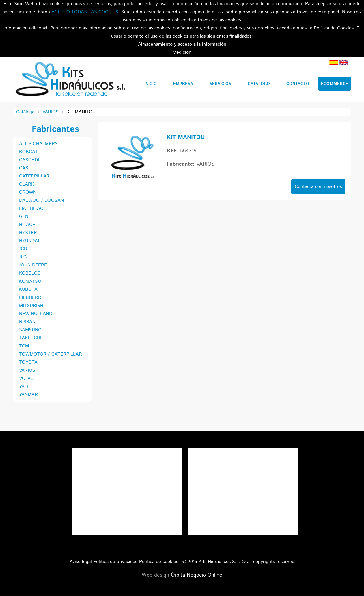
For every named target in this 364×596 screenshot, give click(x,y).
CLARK (27, 184)
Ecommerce (335, 84)
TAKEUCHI (30, 338)
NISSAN (27, 322)
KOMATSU (30, 281)
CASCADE (30, 160)
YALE (25, 387)
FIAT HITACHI (33, 209)
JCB (23, 249)
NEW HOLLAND (36, 314)
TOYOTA (28, 362)
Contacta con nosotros (318, 187)
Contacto (298, 84)
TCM (24, 346)
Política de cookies (159, 562)
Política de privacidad (115, 562)
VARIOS (51, 112)
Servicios (220, 84)
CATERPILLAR (34, 176)
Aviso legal (81, 562)
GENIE (26, 217)
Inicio (151, 84)
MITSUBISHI (32, 306)
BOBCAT (28, 152)
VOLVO (26, 378)
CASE (25, 168)
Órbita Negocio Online (197, 575)
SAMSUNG (30, 330)
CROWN (28, 192)
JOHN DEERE (33, 265)
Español (334, 62)
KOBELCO (30, 273)
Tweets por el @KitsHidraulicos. (243, 452)
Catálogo (259, 84)
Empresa (183, 84)
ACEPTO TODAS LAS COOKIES (85, 12)
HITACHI (28, 225)
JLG (23, 257)
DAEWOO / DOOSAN (41, 200)
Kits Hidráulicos (70, 79)
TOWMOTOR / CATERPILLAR (51, 354)
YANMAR (28, 395)
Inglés (344, 62)
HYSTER (28, 233)
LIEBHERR (30, 298)
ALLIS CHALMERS (38, 144)
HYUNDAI (29, 241)
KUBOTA (28, 289)
